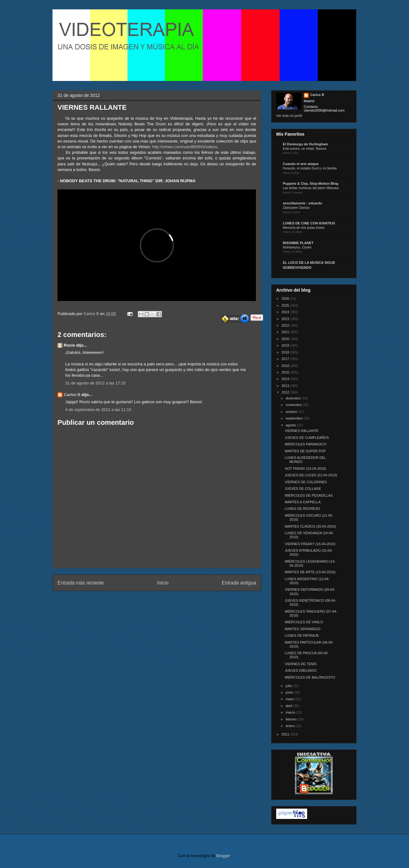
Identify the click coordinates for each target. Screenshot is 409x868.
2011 (286, 734)
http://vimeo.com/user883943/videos (185, 147)
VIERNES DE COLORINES (306, 482)
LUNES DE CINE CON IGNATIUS (309, 223)
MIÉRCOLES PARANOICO (305, 444)
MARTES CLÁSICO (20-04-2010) (310, 526)
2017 (286, 359)
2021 (286, 332)
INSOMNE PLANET (298, 243)
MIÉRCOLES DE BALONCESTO (310, 677)
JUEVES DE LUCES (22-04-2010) (311, 475)
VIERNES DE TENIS (301, 664)
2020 (286, 339)
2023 (286, 319)
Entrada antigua (239, 583)
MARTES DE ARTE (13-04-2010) (310, 572)
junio (290, 692)
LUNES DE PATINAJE (302, 635)
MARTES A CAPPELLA (303, 502)
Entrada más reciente (81, 583)
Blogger (223, 856)
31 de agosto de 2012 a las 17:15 (95, 383)
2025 (286, 305)
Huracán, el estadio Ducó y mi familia (310, 168)
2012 (286, 392)
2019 (286, 345)
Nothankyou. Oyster (297, 247)
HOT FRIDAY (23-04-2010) (305, 469)
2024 (286, 312)
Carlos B (92, 314)
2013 (286, 386)
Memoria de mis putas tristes (304, 228)
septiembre (294, 418)
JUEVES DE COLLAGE (303, 489)
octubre (292, 412)
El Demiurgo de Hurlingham (305, 144)
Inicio (163, 583)
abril (289, 706)
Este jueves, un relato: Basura (304, 149)
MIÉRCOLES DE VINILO (304, 622)
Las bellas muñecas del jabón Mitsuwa (311, 188)
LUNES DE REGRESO (302, 509)
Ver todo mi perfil (289, 116)
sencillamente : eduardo (302, 203)
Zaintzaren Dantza (296, 208)
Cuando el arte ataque (301, 164)
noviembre (294, 405)
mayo (290, 699)
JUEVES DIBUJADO (300, 670)
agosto (291, 425)
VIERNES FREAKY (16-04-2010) (310, 544)
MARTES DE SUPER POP (305, 451)
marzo (291, 712)
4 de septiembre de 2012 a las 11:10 (98, 410)
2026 (286, 299)
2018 (286, 352)
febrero (292, 719)
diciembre (294, 398)
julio (289, 686)
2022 (286, 325)
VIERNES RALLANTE (302, 431)
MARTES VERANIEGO (302, 629)
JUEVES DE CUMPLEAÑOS (307, 438)
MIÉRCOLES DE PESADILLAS (309, 495)
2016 (286, 366)
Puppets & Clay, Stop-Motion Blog (311, 183)
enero (290, 726)
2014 (286, 379)
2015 (286, 372)
